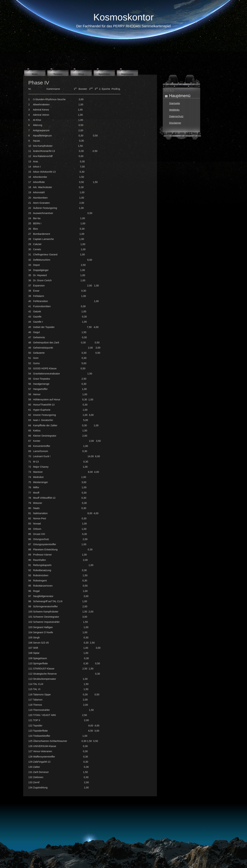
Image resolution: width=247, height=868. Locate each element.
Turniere (58, 74)
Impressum (127, 74)
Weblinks (174, 110)
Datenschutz (176, 116)
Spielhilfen (104, 74)
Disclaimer (175, 123)
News (35, 74)
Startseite (175, 103)
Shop (81, 74)
